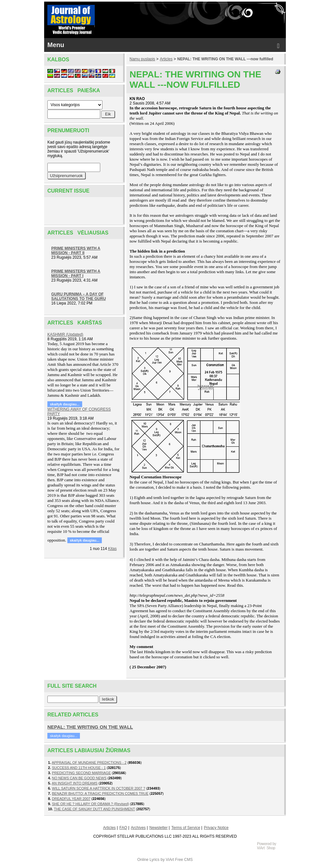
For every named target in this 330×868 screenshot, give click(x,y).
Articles (166, 59)
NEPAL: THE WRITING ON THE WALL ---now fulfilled (225, 59)
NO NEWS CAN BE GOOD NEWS (79, 778)
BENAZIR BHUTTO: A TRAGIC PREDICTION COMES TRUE (100, 793)
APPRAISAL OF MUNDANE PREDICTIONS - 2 (89, 763)
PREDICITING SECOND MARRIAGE (81, 773)
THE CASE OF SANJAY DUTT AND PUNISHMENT (94, 809)
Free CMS (184, 860)
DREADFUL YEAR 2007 (71, 799)
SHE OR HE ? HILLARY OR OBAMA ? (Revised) (90, 804)
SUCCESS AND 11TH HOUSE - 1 (79, 768)
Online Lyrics (148, 860)
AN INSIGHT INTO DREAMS (75, 783)
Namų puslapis (142, 59)
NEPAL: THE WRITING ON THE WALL (90, 727)
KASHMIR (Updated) (65, 334)
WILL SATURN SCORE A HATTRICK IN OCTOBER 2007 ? (98, 788)
